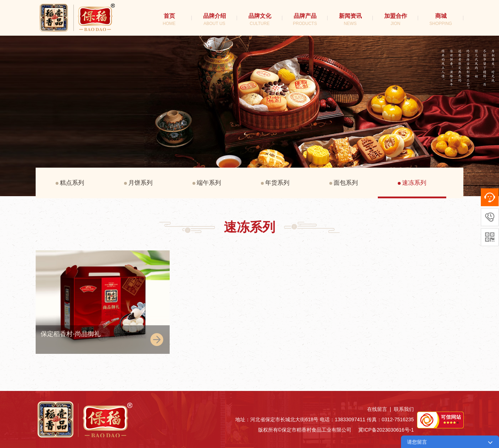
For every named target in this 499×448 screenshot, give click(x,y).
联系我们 (404, 409)
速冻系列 (412, 183)
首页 (169, 19)
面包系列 (344, 183)
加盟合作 (396, 19)
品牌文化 (260, 19)
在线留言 (377, 409)
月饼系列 (138, 183)
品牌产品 (305, 19)
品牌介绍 (215, 19)
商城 (441, 19)
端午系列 (207, 183)
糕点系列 (70, 183)
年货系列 (275, 183)
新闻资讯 (350, 19)
